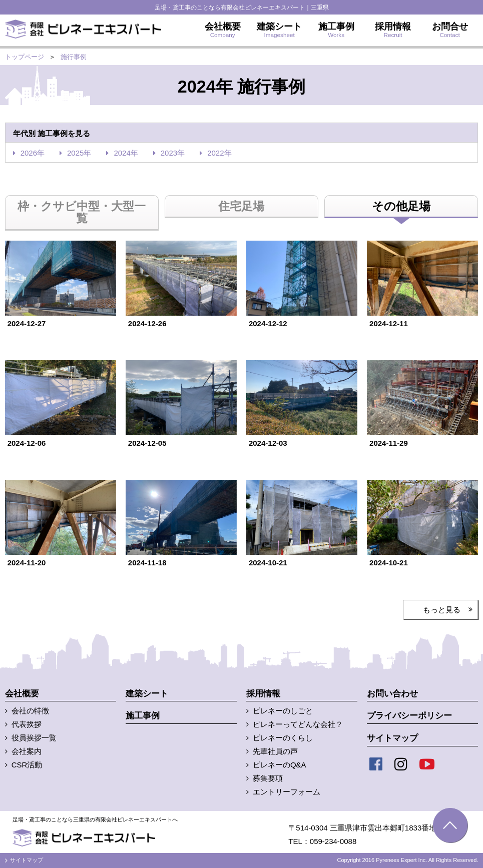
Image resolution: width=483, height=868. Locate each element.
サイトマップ (392, 738)
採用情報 (263, 694)
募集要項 (268, 778)
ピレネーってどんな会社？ (298, 724)
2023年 (173, 153)
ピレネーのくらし (283, 738)
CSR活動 (27, 765)
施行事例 (74, 57)
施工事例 (143, 716)
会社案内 (27, 751)
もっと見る (442, 610)
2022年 (219, 153)
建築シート (147, 694)
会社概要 (22, 694)
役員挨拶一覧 (34, 738)
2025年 (79, 153)
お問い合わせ (392, 694)
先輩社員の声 (275, 751)
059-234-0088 (333, 841)
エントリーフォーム (287, 792)
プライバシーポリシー (409, 716)
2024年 (126, 153)
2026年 (33, 153)
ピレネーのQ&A (280, 765)
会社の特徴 (30, 711)
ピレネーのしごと (283, 711)
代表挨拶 (27, 724)
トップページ (25, 57)
